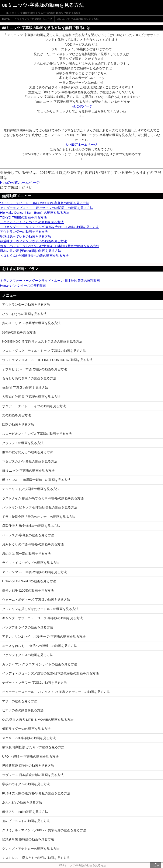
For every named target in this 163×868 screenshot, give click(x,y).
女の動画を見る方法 (16, 415)
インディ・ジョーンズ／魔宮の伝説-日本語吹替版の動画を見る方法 (50, 673)
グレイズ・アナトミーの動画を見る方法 (31, 849)
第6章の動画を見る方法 (19, 332)
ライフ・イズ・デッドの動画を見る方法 (31, 563)
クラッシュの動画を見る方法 (23, 443)
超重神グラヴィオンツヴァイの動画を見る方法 (33, 241)
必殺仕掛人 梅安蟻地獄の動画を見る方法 (31, 526)
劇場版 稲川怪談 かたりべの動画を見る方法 (33, 747)
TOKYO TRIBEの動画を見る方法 (23, 217)
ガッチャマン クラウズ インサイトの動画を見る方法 (40, 664)
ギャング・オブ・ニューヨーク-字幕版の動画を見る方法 (42, 618)
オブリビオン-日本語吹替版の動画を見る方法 (34, 369)
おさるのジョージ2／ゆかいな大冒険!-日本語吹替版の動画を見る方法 (50, 246)
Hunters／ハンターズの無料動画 (23, 285)
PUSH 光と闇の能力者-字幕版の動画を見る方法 (36, 793)
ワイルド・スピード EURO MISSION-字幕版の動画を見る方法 (45, 203)
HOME (6, 19)
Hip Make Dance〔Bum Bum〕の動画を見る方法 (35, 212)
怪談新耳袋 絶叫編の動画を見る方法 (28, 839)
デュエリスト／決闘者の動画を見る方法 (31, 489)
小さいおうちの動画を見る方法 (24, 314)
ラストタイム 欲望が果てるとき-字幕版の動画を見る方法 (43, 498)
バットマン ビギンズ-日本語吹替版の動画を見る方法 (40, 507)
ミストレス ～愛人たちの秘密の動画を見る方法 (36, 858)
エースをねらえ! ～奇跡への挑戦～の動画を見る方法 (40, 646)
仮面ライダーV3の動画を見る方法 (26, 729)
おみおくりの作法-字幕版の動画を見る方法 (33, 544)
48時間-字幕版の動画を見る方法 (25, 388)
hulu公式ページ (81, 106)
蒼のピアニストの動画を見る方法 (26, 821)
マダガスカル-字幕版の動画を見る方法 (30, 461)
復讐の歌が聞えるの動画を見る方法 (28, 452)
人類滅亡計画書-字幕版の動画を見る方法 (31, 397)
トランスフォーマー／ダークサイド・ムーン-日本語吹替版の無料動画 (50, 281)
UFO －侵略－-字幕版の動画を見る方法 (30, 756)
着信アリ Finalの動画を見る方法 (25, 812)
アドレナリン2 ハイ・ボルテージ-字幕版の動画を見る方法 (44, 636)
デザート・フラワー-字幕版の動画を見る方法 (34, 683)
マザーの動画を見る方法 (20, 701)
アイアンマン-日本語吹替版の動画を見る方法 (34, 572)
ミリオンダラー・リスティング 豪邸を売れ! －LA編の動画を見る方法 (49, 227)
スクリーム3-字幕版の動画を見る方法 (29, 738)
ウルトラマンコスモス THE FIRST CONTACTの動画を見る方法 (47, 360)
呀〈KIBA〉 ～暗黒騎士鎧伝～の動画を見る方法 (36, 480)
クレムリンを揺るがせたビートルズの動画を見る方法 (40, 609)
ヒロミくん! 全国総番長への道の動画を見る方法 (34, 256)
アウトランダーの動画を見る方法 (33, 19)
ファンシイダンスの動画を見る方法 (28, 655)
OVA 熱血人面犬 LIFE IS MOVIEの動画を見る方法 (38, 720)
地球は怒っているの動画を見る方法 (25, 236)
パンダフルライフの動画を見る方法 (28, 627)
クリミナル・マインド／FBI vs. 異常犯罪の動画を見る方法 (44, 830)
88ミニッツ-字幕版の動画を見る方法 (78, 19)
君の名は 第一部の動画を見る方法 (26, 554)
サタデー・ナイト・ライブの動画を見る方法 (34, 406)
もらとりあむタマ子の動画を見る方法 (29, 378)
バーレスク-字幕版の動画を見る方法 (28, 535)
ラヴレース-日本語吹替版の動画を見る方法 (33, 775)
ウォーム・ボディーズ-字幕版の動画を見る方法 (36, 600)
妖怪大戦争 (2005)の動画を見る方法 (28, 590)
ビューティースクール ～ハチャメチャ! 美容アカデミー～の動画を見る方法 (56, 692)
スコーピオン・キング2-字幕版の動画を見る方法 (37, 434)
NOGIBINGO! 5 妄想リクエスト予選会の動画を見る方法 (42, 341)
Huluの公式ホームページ (20, 183)
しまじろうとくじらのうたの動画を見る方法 (32, 222)
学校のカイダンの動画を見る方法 (26, 784)
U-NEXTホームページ (81, 144)
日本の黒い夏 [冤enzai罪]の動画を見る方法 (31, 251)
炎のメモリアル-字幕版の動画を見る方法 (31, 323)
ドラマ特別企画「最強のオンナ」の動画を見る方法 (39, 517)
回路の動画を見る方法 (18, 424)
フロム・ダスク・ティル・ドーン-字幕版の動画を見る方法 (44, 351)
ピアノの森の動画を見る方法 (23, 710)
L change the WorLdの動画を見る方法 (29, 581)
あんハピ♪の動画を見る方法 (22, 802)
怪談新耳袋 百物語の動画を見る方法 (28, 766)
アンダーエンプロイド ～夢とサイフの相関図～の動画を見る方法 (47, 208)
